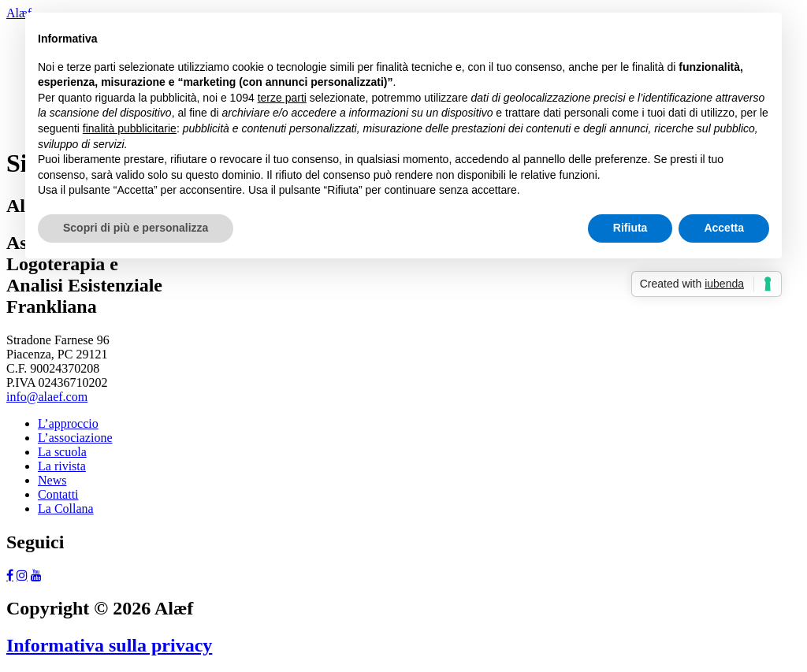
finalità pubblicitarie (130, 128)
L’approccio (68, 423)
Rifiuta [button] (630, 228)
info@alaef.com (47, 397)
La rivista (62, 466)
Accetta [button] (724, 228)
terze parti (282, 98)
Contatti (58, 494)
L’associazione (75, 438)
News (52, 480)
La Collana (66, 509)
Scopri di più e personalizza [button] (136, 228)
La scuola (62, 452)
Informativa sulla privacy (109, 645)
